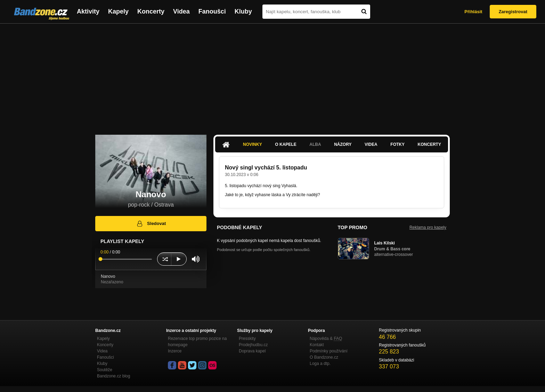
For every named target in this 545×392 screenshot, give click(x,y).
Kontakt (317, 345)
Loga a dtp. (320, 364)
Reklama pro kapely (428, 227)
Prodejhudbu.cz (253, 345)
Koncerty (151, 11)
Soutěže (105, 370)
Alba (315, 144)
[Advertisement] (272, 76)
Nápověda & (326, 339)
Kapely (118, 11)
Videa (181, 11)
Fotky (397, 144)
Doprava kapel (252, 351)
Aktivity (88, 11)
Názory (343, 144)
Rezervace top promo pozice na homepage (197, 342)
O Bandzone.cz (324, 357)
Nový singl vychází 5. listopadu (266, 168)
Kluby (243, 11)
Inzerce (175, 351)
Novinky (253, 144)
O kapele (286, 144)
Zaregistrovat (513, 12)
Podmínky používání (329, 351)
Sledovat (151, 224)
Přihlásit (473, 12)
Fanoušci (212, 11)
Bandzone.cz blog (113, 376)
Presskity (247, 339)
